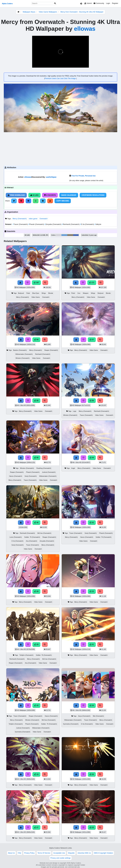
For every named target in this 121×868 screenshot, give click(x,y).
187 (36, 283)
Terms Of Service (44, 853)
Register (115, 3)
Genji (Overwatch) (31, 476)
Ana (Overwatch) (32, 541)
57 (92, 340)
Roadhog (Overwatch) (44, 468)
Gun (79, 293)
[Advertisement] (60, 149)
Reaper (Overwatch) (51, 350)
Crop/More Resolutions (93, 195)
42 (92, 523)
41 (92, 644)
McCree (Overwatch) (44, 533)
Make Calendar (69, 195)
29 (36, 644)
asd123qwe (51, 177)
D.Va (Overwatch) (87, 224)
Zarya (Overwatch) (84, 716)
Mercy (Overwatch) (20, 219)
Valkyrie (98, 224)
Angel (73, 468)
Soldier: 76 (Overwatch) (32, 537)
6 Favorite (50, 195)
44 (92, 458)
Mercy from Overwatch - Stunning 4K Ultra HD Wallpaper (82, 12)
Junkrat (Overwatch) (49, 472)
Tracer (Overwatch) (20, 224)
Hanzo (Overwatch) (16, 476)
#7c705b (70, 235)
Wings (44, 293)
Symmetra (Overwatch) (23, 732)
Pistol (73, 293)
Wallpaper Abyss (29, 12)
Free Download (16, 195)
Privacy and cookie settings (60, 858)
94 (36, 340)
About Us (11, 853)
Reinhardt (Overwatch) (71, 224)
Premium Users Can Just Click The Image (60, 78)
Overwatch (43, 219)
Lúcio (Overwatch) (16, 537)
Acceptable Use (59, 853)
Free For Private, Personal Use (84, 176)
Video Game (36, 297)
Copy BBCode (63, 201)
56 (36, 401)
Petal (28, 293)
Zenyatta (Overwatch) (53, 224)
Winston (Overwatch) (23, 358)
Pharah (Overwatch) (36, 224)
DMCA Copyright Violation (103, 853)
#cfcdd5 (59, 235)
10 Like (34, 195)
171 (92, 283)
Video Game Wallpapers (48, 12)
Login (108, 3)
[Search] (55, 3)
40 (36, 523)
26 (92, 774)
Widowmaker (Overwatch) (24, 354)
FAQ (20, 853)
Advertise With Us (84, 853)
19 (36, 774)
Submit (88, 3)
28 (36, 591)
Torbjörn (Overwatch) (26, 655)
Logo (75, 411)
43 (36, 705)
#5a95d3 (64, 235)
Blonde (51, 293)
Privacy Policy (29, 853)
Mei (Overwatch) (98, 716)
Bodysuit (21, 293)
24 (92, 705)
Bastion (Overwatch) (20, 350)
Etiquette (71, 853)
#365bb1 (76, 235)
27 (36, 827)
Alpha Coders (7, 4)
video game (33, 219)
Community (99, 3)
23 (92, 591)
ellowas (85, 29)
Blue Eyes (36, 293)
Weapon (86, 293)
